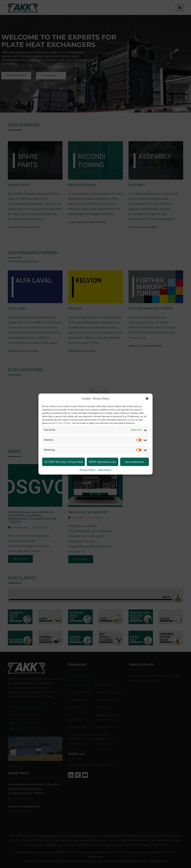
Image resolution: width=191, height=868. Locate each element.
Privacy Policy (63, 423)
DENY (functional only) (102, 462)
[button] (147, 399)
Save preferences (134, 462)
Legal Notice (104, 470)
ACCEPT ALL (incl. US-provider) (64, 462)
